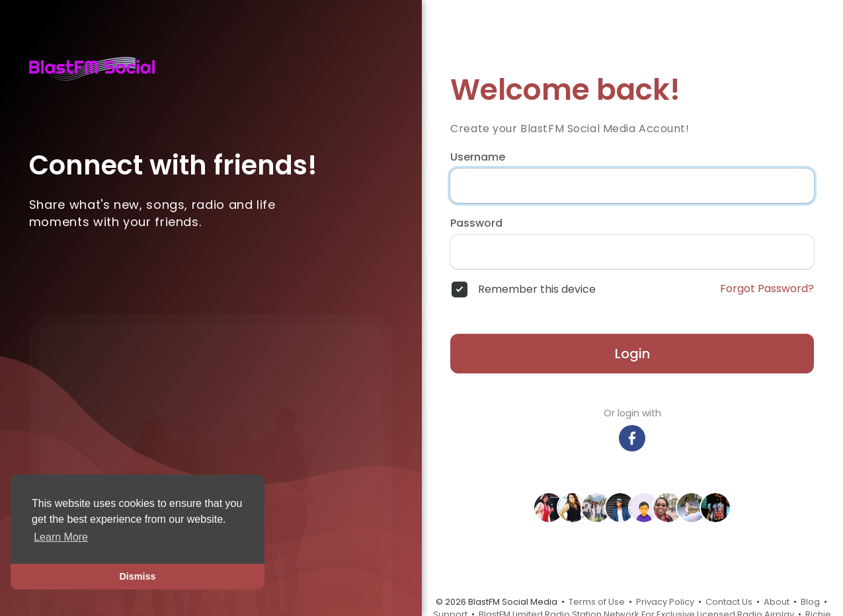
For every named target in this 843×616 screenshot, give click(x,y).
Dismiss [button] (137, 576)
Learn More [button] (61, 537)
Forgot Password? (767, 289)
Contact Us (729, 602)
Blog (810, 602)
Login (632, 354)
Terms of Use (597, 602)
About (777, 602)
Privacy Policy (665, 602)
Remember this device (537, 289)
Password (476, 223)
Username (478, 157)
